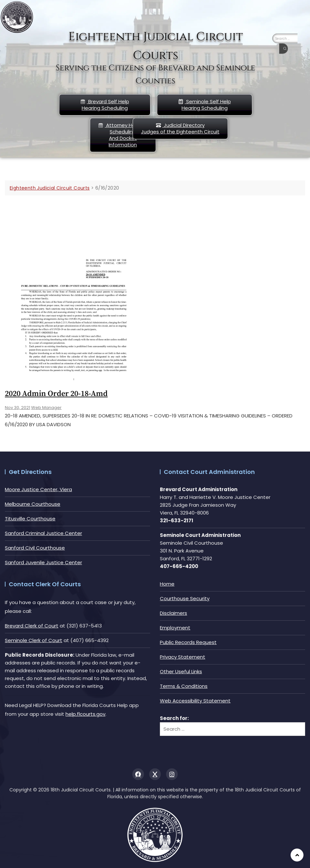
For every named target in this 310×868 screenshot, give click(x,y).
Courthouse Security (185, 598)
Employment (175, 628)
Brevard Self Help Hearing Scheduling (105, 105)
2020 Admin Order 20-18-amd (56, 394)
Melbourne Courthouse (33, 504)
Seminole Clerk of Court (34, 640)
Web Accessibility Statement (195, 701)
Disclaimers (173, 613)
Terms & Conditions (184, 686)
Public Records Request (188, 642)
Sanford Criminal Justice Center (43, 533)
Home (167, 584)
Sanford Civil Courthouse (35, 548)
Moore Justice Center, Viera (38, 489)
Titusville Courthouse (30, 519)
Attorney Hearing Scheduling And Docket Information (123, 135)
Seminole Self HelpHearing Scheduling (205, 105)
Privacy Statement (183, 657)
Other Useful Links (181, 671)
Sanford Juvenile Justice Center (43, 562)
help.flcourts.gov (85, 714)
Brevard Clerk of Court (32, 626)
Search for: (174, 718)
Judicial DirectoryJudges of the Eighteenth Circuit (180, 128)
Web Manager (46, 408)
